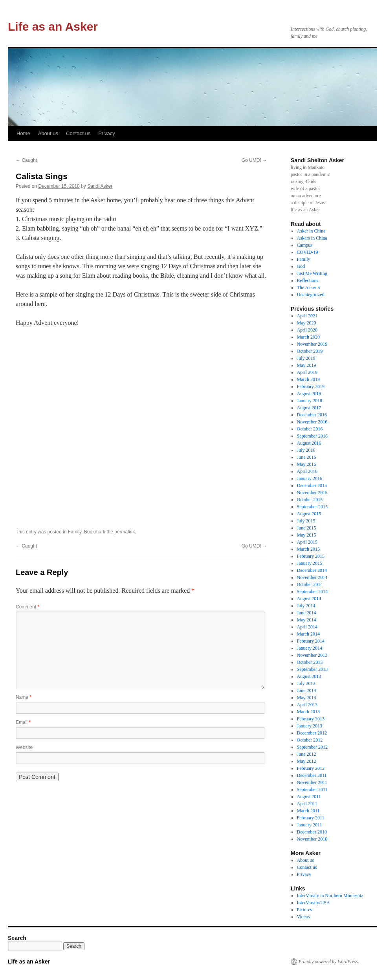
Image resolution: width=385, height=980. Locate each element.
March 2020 (308, 337)
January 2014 (310, 648)
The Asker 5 (309, 288)
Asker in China (311, 231)
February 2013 (311, 719)
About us (48, 133)
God (301, 266)
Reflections (308, 280)
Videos (303, 917)
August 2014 (309, 599)
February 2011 (311, 818)
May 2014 (307, 620)
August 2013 (309, 676)
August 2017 (309, 408)
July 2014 (306, 606)
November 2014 (312, 577)
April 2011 (307, 804)
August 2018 (309, 394)
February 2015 (311, 556)
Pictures (305, 910)
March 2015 (308, 549)
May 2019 (307, 365)
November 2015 (312, 493)
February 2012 (311, 768)
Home (23, 133)
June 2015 (307, 528)
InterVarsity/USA (313, 903)
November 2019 (312, 344)
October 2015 (310, 500)
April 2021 (307, 316)
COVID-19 (308, 252)
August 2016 (309, 443)
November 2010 (312, 839)
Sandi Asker (100, 186)
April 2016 (307, 471)
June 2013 (307, 691)
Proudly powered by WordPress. (329, 962)
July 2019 (306, 358)
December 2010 (312, 832)
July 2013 (306, 683)
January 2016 (310, 478)
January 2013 (310, 726)
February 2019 (311, 387)
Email (23, 722)
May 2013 (307, 698)
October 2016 (310, 429)
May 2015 (307, 535)
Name (24, 697)
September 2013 (312, 669)
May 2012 (307, 761)
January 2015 (310, 563)
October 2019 (310, 351)
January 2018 (310, 401)
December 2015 (312, 485)
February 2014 (311, 641)
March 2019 (308, 379)
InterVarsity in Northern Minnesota (330, 896)
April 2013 (307, 705)
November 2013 (312, 655)
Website (24, 747)
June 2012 (307, 754)
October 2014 (310, 584)
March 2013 (308, 712)
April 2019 (307, 372)
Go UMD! (254, 160)
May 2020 (307, 323)
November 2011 (312, 782)
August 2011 (309, 797)
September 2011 (312, 789)
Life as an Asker (53, 27)
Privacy (107, 133)
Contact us (78, 133)
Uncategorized (311, 295)
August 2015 (309, 514)
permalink (125, 532)
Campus (305, 245)
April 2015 (307, 542)
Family (75, 532)
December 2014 (312, 570)
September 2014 (312, 592)
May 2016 (307, 464)
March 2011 (308, 811)
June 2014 (307, 613)
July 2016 (306, 450)
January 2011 (310, 825)
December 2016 (312, 415)
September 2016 (312, 436)
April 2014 (307, 627)
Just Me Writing (312, 273)
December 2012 (312, 733)
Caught (26, 160)
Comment (27, 607)
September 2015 (312, 507)
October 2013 (310, 662)
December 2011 (312, 775)
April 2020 (307, 330)
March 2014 (308, 634)
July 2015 (306, 521)
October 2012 (310, 740)
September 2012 (312, 747)
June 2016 (307, 457)
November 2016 (312, 422)
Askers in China (312, 238)
